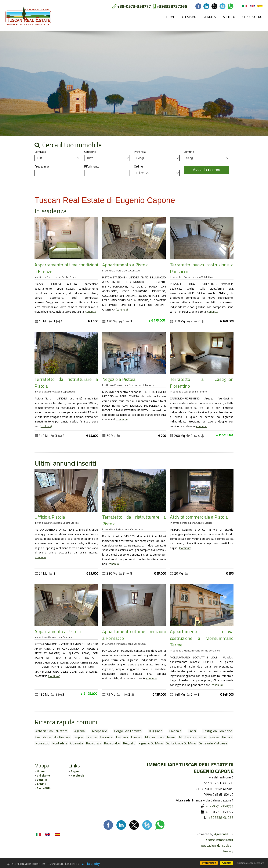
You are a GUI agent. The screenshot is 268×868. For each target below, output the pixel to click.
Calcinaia (175, 731)
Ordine (138, 166)
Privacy (228, 851)
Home (171, 17)
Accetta (227, 863)
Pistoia (227, 737)
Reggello (129, 743)
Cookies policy (91, 864)
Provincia (140, 152)
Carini (192, 731)
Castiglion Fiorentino (218, 731)
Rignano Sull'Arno (151, 743)
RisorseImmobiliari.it (219, 840)
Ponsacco (42, 743)
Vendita (210, 17)
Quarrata (77, 743)
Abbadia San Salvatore (51, 731)
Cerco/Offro (252, 17)
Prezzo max (42, 166)
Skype (75, 771)
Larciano (122, 737)
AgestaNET (223, 834)
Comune (189, 152)
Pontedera (60, 743)
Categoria (90, 152)
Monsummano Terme (160, 737)
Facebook (77, 775)
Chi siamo (189, 17)
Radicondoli (112, 743)
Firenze (92, 737)
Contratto (40, 152)
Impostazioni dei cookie (214, 845)
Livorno (136, 737)
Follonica (106, 737)
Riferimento (92, 166)
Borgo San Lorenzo (128, 731)
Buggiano (156, 731)
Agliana (79, 731)
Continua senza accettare (251, 863)
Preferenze (209, 863)
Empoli (78, 737)
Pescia (214, 737)
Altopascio (99, 731)
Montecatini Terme (192, 737)
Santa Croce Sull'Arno (181, 743)
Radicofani (93, 743)
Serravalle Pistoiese (213, 743)
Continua (90, 312)
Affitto (229, 17)
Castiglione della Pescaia (53, 737)
